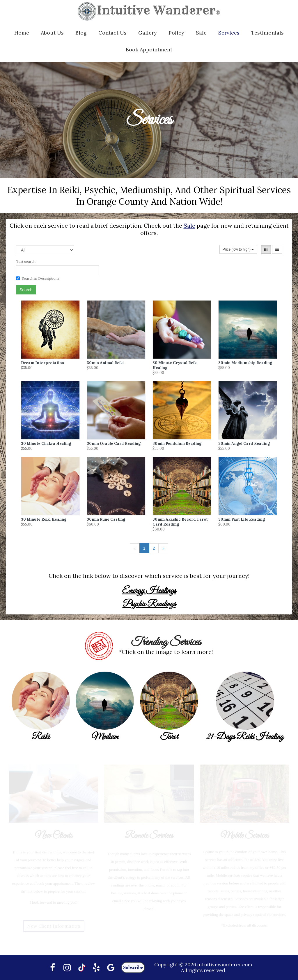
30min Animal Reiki (105, 363)
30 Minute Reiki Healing (44, 519)
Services (229, 33)
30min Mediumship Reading (245, 363)
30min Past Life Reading (242, 519)
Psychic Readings (149, 604)
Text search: (26, 261)
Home (22, 33)
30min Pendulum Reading (177, 444)
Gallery (148, 33)
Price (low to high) (238, 249)
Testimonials (267, 33)
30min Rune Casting (106, 519)
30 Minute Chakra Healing (46, 444)
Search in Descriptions (38, 278)
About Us (52, 33)
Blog (81, 33)
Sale (201, 33)
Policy (176, 33)
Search (26, 290)
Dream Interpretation (42, 363)
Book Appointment (149, 50)
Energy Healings (149, 591)
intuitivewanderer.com (225, 965)
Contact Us (112, 33)
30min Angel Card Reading (244, 444)
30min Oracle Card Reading (114, 444)
